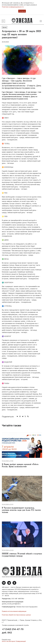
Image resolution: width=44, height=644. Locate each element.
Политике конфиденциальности (13, 7)
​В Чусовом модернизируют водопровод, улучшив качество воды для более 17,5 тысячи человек (21, 510)
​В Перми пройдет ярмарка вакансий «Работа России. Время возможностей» (20, 466)
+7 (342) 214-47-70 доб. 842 (13, 631)
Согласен (22, 11)
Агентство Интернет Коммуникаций (14, 641)
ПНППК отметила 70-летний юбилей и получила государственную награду (22, 555)
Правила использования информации (14, 611)
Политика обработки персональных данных (16, 615)
